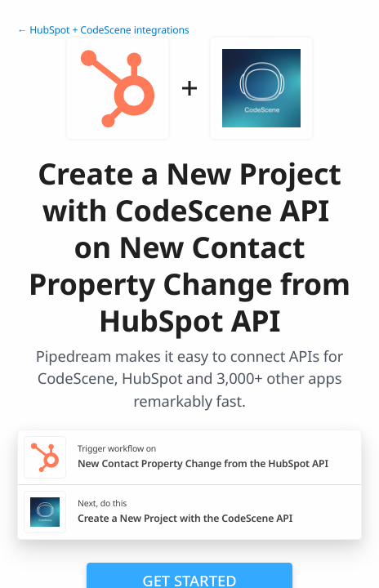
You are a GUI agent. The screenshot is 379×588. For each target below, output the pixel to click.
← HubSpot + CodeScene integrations (103, 30)
